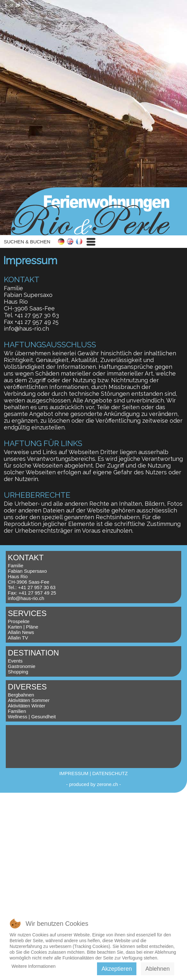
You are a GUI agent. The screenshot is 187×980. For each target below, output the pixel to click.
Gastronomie (22, 666)
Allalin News (21, 632)
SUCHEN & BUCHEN (27, 242)
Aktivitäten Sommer (29, 700)
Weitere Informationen (33, 966)
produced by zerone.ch (94, 784)
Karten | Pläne (23, 627)
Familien (17, 711)
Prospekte (19, 621)
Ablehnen (158, 969)
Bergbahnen (21, 695)
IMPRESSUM (74, 773)
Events (15, 661)
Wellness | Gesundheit (32, 717)
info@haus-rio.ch (26, 329)
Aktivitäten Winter (27, 706)
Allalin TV (18, 638)
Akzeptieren (117, 969)
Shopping (18, 672)
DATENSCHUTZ (110, 773)
